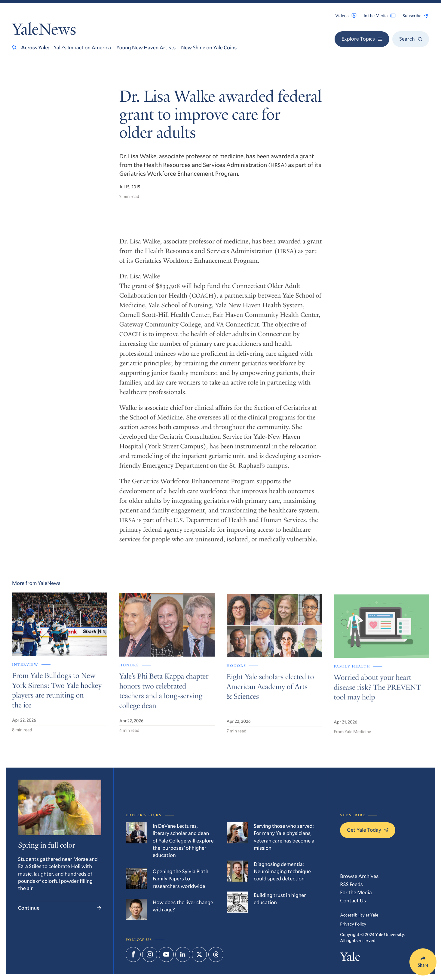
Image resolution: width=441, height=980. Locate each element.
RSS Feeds (351, 884)
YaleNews (44, 31)
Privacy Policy (353, 924)
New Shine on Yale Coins (209, 47)
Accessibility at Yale (359, 915)
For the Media (356, 892)
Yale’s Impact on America (82, 47)
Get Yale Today (367, 830)
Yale (350, 958)
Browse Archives (359, 876)
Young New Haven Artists (146, 47)
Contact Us (353, 900)
